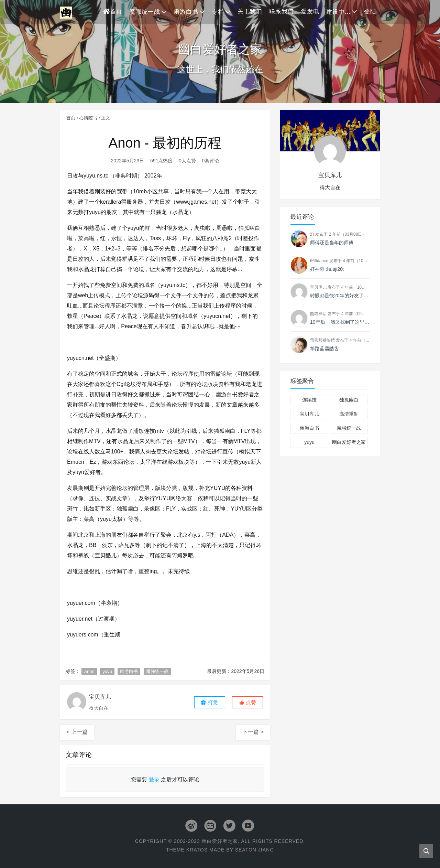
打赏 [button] (209, 702)
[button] (247, 702)
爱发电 (310, 12)
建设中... (338, 12)
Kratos (197, 850)
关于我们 (250, 12)
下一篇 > (253, 732)
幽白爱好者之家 (349, 442)
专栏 (218, 12)
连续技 (309, 400)
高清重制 (349, 414)
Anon (89, 671)
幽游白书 (186, 12)
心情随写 (88, 118)
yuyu (107, 671)
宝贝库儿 (309, 414)
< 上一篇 (77, 732)
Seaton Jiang (255, 850)
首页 (113, 12)
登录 (154, 779)
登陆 (370, 12)
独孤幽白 (349, 400)
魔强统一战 (145, 12)
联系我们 (282, 12)
